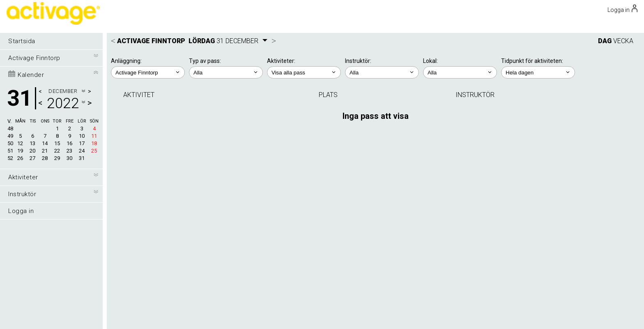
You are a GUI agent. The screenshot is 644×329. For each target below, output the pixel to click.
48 (10, 129)
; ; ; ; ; (304, 72)
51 (10, 151)
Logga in (21, 211)
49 (10, 136)
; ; (226, 72)
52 (10, 158)
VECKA (623, 41)
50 (10, 143)
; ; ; (460, 72)
